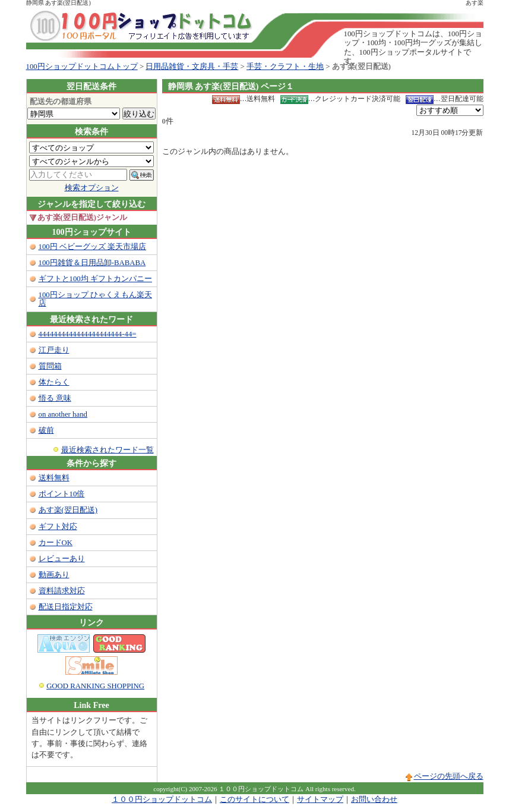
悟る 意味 (55, 398)
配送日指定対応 (66, 607)
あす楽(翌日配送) (68, 510)
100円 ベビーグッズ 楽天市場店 (93, 247)
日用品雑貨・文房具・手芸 (192, 67)
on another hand (63, 414)
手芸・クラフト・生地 (285, 67)
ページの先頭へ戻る (449, 776)
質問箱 (50, 366)
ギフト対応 (58, 527)
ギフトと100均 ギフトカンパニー (95, 279)
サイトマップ (320, 800)
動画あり (54, 575)
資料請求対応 (62, 591)
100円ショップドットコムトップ (82, 67)
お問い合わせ (374, 800)
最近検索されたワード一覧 (108, 450)
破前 (46, 430)
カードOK (56, 543)
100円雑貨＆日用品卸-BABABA (92, 263)
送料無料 (54, 478)
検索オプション (92, 188)
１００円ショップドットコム (162, 800)
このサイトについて (254, 800)
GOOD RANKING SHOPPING (95, 686)
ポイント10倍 (62, 494)
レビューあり (62, 559)
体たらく (54, 382)
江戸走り (54, 350)
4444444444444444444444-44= (88, 334)
